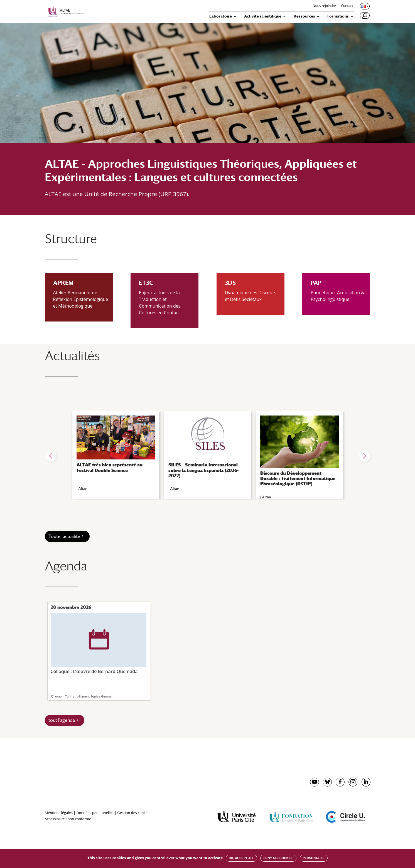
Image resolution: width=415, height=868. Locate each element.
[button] (51, 456)
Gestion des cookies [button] (134, 813)
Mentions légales (59, 813)
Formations (338, 16)
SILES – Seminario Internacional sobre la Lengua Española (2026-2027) (203, 470)
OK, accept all (241, 858)
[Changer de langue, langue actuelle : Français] (364, 6)
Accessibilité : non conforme (68, 819)
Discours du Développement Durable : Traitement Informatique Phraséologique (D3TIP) (298, 478)
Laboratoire (221, 16)
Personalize (314, 858)
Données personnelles (95, 813)
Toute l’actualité (64, 536)
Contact (347, 6)
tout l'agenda (62, 720)
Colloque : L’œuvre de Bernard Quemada (99, 644)
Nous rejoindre (325, 6)
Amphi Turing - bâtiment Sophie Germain (84, 696)
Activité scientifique (263, 16)
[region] (208, 456)
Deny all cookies (278, 858)
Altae (83, 489)
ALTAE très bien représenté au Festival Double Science (110, 468)
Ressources (304, 16)
